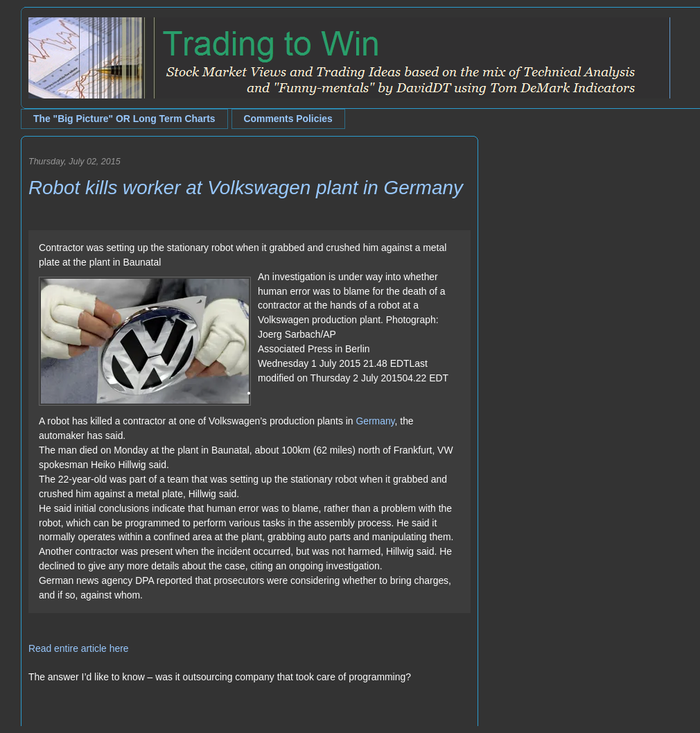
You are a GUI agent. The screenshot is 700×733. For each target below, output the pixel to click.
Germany (375, 421)
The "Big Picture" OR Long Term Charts (124, 119)
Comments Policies (288, 119)
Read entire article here (79, 648)
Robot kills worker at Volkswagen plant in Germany (246, 188)
